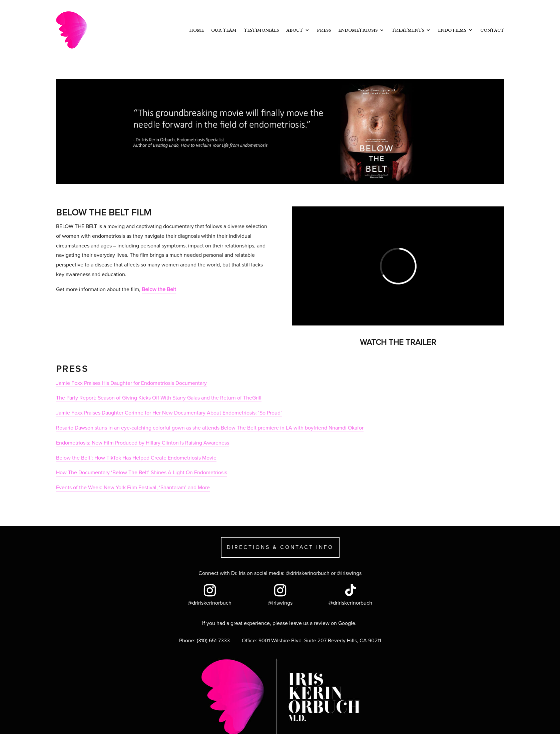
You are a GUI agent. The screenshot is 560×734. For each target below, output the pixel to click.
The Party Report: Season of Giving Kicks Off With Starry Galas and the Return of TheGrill (159, 398)
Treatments (408, 30)
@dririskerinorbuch (308, 573)
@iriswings (349, 573)
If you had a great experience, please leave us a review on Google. (280, 623)
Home (196, 30)
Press (324, 30)
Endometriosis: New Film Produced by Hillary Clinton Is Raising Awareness (143, 443)
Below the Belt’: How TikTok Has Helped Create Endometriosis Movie (136, 458)
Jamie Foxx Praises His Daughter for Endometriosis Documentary (131, 383)
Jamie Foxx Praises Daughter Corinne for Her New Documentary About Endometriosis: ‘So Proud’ (169, 413)
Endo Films (452, 30)
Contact (492, 30)
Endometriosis (358, 30)
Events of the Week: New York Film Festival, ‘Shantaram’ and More (133, 488)
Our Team (224, 30)
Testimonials (261, 30)
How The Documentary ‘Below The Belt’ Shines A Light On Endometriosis (142, 473)
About (295, 30)
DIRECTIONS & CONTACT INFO (280, 547)
